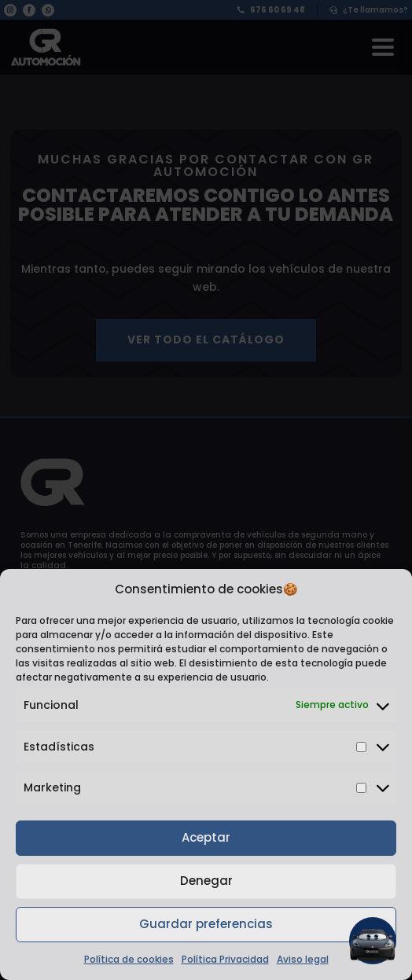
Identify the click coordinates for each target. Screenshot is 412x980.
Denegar (206, 881)
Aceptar (206, 837)
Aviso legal (303, 959)
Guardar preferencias (206, 924)
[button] (373, 941)
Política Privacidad (225, 959)
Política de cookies (129, 959)
